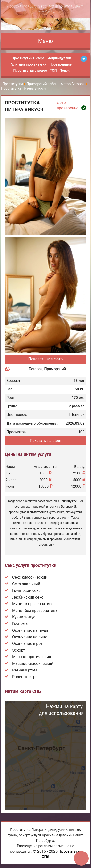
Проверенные (60, 64)
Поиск (65, 71)
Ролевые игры (25, 677)
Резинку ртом (25, 670)
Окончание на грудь (30, 630)
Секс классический (30, 577)
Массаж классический (33, 664)
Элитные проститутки (29, 64)
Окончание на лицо (30, 637)
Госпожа (20, 624)
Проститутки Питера (28, 58)
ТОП (53, 71)
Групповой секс (26, 590)
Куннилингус (24, 617)
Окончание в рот (27, 643)
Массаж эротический (32, 657)
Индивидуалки (59, 58)
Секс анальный (26, 584)
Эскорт (19, 650)
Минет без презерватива (35, 611)
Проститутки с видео (30, 71)
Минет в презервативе (33, 604)
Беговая (36, 369)
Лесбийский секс (28, 597)
